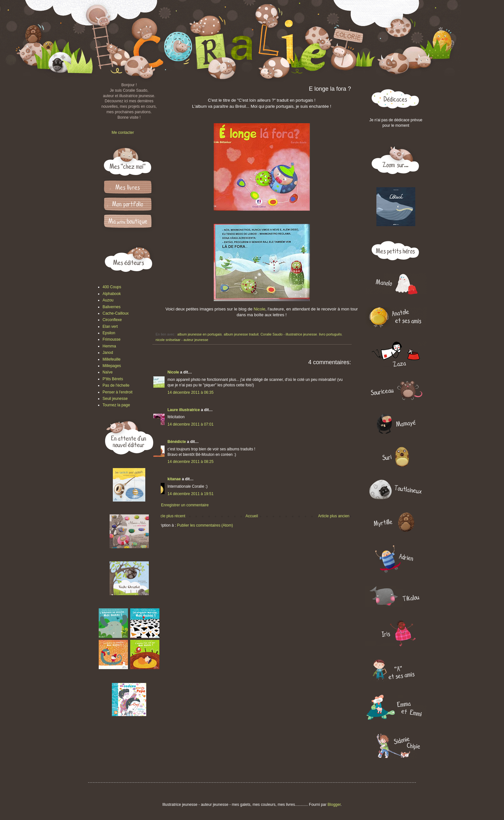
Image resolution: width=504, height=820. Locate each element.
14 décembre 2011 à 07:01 (190, 424)
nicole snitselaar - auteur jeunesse (182, 340)
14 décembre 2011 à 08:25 (190, 462)
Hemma (109, 346)
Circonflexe (112, 320)
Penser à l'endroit (117, 392)
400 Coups (112, 287)
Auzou (108, 300)
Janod (108, 353)
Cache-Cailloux (116, 313)
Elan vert (110, 327)
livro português (330, 334)
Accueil (252, 516)
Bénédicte (177, 442)
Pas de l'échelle (116, 385)
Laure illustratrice (184, 410)
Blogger (334, 805)
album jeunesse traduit (241, 334)
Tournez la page (116, 405)
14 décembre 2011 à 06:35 (190, 392)
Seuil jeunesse (115, 399)
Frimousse (112, 339)
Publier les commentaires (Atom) (205, 525)
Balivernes (112, 307)
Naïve (108, 372)
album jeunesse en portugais (200, 334)
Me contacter (123, 133)
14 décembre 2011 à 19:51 (190, 494)
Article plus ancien (334, 516)
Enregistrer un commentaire (185, 505)
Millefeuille (112, 359)
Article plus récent (170, 516)
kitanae (174, 479)
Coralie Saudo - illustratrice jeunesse (289, 334)
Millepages (112, 366)
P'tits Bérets (113, 379)
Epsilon (109, 333)
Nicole (260, 309)
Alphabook (112, 294)
